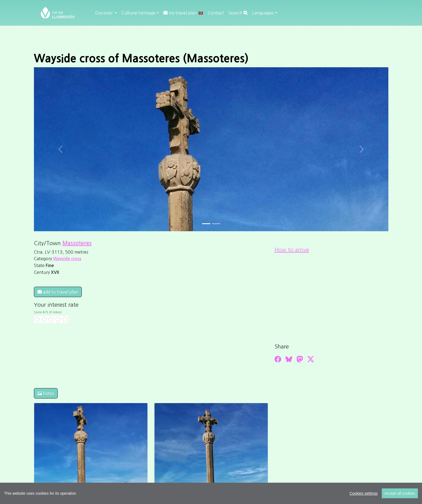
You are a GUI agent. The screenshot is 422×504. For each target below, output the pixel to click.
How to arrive (292, 250)
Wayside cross (67, 259)
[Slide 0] (206, 224)
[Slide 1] (216, 224)
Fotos (46, 393)
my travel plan (183, 13)
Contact (216, 13)
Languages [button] (263, 13)
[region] (211, 493)
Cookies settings (364, 493)
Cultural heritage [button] (139, 13)
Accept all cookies (400, 493)
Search (238, 13)
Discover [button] (104, 13)
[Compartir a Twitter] (311, 359)
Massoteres (77, 243)
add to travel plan (58, 292)
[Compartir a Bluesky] (289, 359)
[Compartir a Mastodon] (300, 359)
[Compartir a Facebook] (278, 359)
